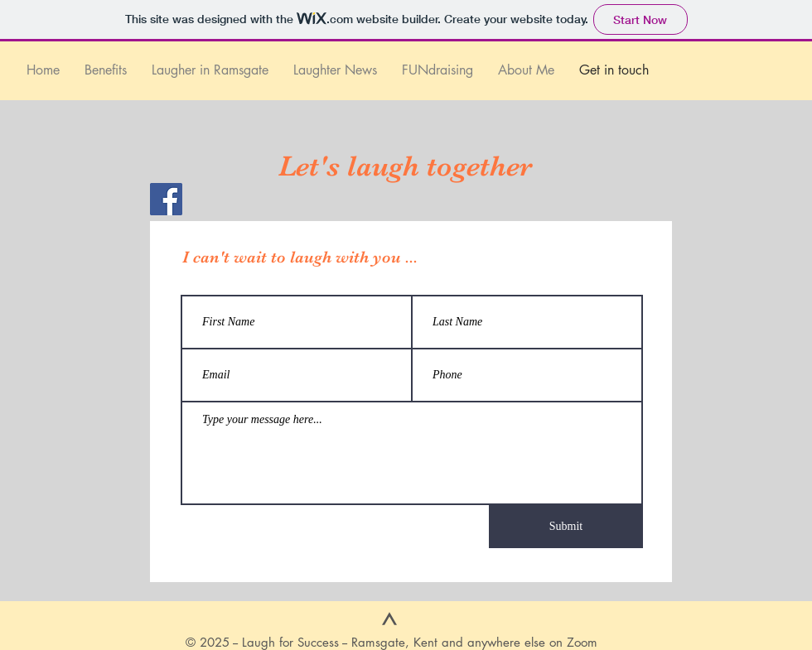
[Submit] (566, 527)
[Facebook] (166, 199)
